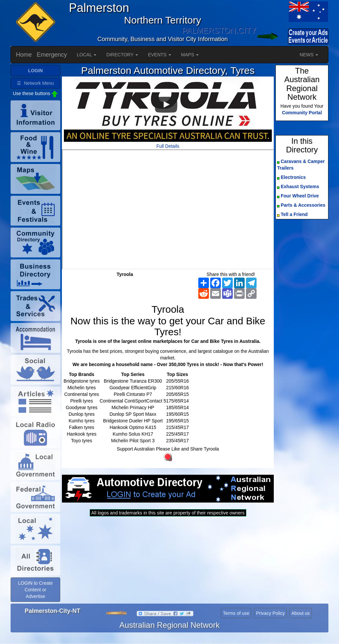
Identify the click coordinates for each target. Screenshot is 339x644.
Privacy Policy (270, 613)
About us (300, 613)
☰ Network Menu (35, 83)
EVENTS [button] (160, 55)
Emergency (52, 55)
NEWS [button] (309, 55)
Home (24, 55)
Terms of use (236, 613)
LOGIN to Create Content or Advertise (35, 590)
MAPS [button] (190, 55)
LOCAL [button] (87, 55)
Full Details (168, 146)
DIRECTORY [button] (122, 55)
